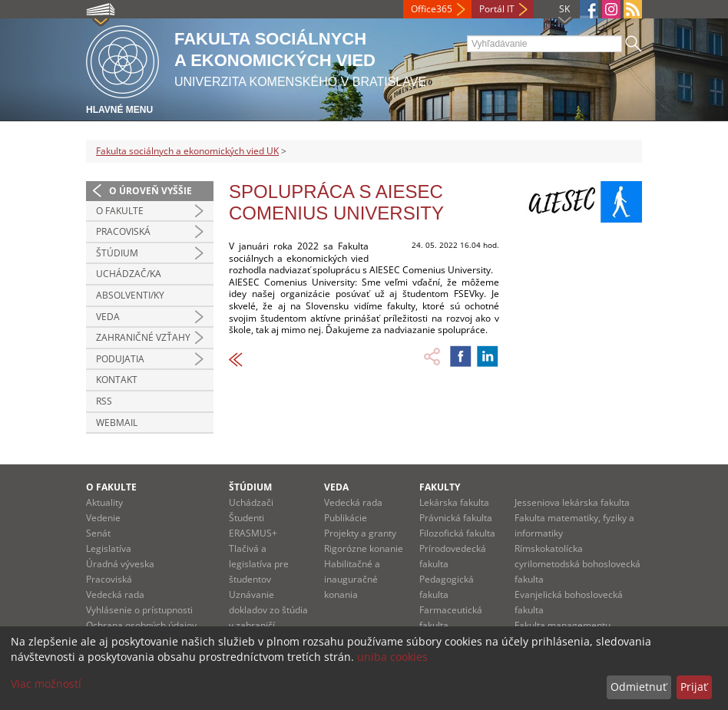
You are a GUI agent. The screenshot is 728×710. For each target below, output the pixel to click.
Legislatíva (109, 548)
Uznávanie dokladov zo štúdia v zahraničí (268, 610)
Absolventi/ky (130, 295)
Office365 (432, 9)
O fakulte (120, 211)
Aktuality (104, 502)
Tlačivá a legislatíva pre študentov (259, 564)
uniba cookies (392, 657)
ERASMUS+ (253, 533)
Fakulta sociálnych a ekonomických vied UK (187, 151)
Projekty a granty (360, 533)
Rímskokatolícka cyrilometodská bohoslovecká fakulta (577, 564)
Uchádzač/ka (129, 274)
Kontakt (117, 380)
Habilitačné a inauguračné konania (352, 579)
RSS (104, 401)
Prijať (694, 687)
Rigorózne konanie (364, 548)
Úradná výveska (120, 564)
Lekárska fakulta (454, 502)
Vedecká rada (115, 594)
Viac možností (46, 684)
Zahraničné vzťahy (143, 337)
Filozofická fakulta (457, 533)
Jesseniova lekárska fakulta (572, 502)
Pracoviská (123, 231)
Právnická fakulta (456, 518)
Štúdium (117, 253)
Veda (108, 317)
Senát (98, 533)
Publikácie (346, 518)
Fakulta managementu (563, 625)
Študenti (247, 518)
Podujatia (120, 359)
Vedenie (103, 518)
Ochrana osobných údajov (141, 625)
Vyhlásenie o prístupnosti (139, 610)
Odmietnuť (639, 687)
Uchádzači (251, 502)
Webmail (117, 423)
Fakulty (440, 487)
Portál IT (497, 9)
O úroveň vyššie (151, 191)
